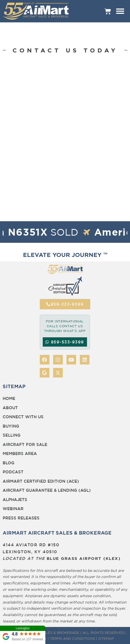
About (10, 408)
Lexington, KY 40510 (30, 552)
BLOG (9, 463)
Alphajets (15, 500)
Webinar (13, 509)
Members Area (20, 454)
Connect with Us (23, 417)
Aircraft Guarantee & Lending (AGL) (47, 490)
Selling (12, 435)
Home (9, 398)
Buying (11, 426)
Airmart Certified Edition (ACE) (41, 481)
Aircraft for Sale (25, 444)
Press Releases (21, 518)
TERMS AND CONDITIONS (72, 638)
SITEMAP (106, 638)
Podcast (13, 472)
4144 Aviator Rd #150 (31, 545)
